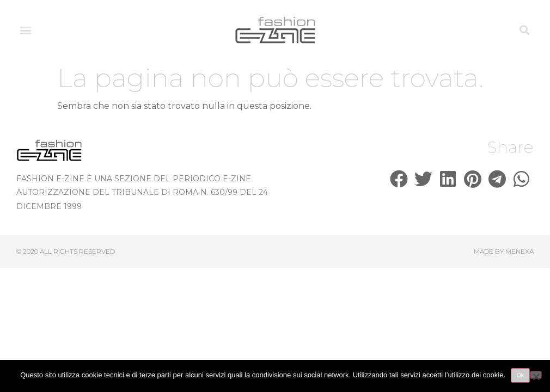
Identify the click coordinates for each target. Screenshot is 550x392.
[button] (25, 30)
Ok (520, 375)
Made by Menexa (504, 251)
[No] (536, 375)
